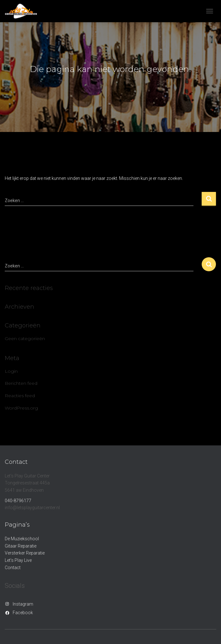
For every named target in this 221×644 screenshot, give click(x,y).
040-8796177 (18, 501)
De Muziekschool (22, 539)
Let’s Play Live (18, 560)
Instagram (23, 604)
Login (11, 371)
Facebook (23, 613)
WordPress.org (21, 408)
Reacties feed (20, 396)
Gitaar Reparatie (21, 546)
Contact (13, 568)
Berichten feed (21, 383)
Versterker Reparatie (25, 553)
